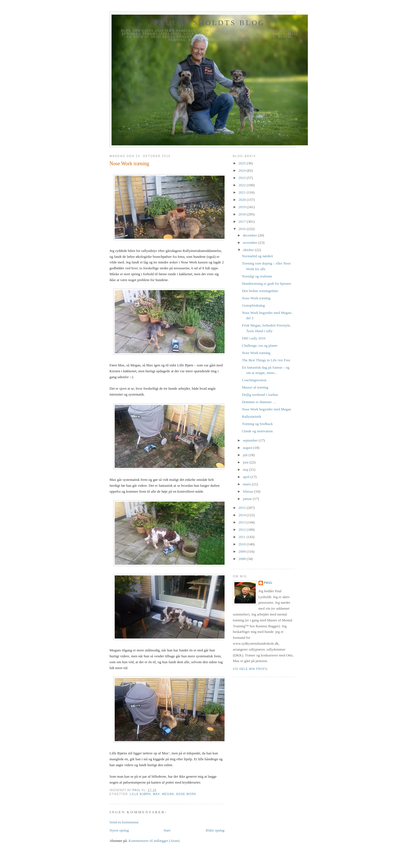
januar (248, 499)
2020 (243, 200)
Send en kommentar (124, 822)
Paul (268, 583)
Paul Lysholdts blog (209, 23)
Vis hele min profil (251, 669)
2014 (243, 515)
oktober (249, 250)
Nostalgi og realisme (257, 276)
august (248, 448)
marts (247, 484)
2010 (243, 544)
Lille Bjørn (140, 794)
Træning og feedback (257, 424)
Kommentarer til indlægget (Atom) (154, 841)
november (251, 243)
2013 (243, 522)
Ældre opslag (215, 830)
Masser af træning (255, 387)
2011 (243, 537)
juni (246, 462)
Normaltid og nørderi (257, 256)
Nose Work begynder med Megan (266, 409)
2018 (243, 214)
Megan (168, 794)
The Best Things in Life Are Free (266, 360)
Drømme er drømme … (259, 402)
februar (249, 491)
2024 (243, 170)
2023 (243, 178)
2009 (243, 551)
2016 (243, 229)
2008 (243, 559)
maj (246, 469)
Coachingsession (254, 380)
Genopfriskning (253, 305)
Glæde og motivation (257, 431)
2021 (243, 192)
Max (156, 794)
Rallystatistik (252, 416)
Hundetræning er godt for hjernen (266, 283)
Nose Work (186, 794)
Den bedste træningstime (260, 291)
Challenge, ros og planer (260, 345)
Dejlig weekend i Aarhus (260, 395)
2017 (243, 221)
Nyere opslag (119, 830)
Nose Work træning (256, 298)
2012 (243, 530)
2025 (243, 163)
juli (246, 455)
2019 (243, 207)
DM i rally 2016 (254, 338)
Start (167, 830)
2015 (243, 508)
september (251, 440)
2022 (243, 185)
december (250, 235)
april (247, 477)
